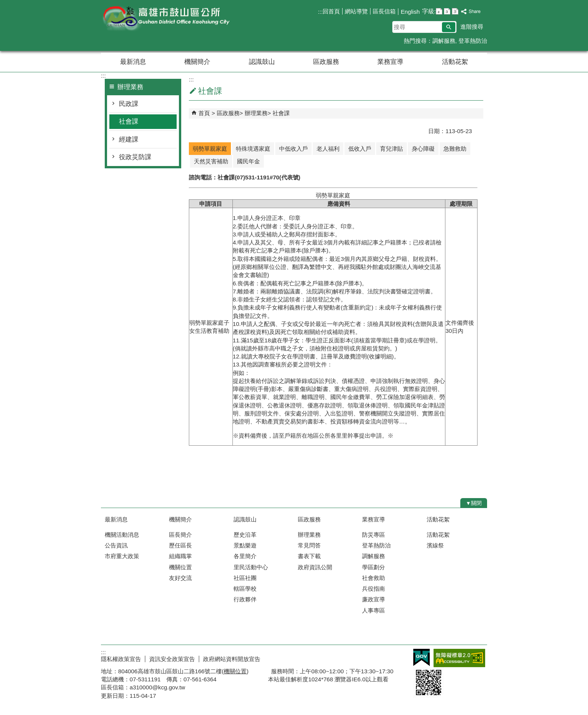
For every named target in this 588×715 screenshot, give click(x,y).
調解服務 (444, 41)
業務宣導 (390, 62)
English (410, 12)
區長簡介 (180, 535)
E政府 (422, 657)
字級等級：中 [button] (447, 11)
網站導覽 (356, 11)
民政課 (129, 104)
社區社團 (245, 578)
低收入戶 (360, 149)
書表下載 (309, 556)
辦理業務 (256, 113)
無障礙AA (459, 658)
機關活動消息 (122, 535)
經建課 (129, 139)
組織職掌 (180, 556)
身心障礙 (423, 149)
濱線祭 (435, 545)
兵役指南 (374, 589)
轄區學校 (245, 589)
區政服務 (326, 62)
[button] (449, 27)
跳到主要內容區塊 (4, 4)
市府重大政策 (122, 556)
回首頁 (331, 11)
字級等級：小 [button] (439, 11)
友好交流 (180, 578)
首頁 (204, 113)
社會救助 (374, 578)
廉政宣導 (374, 599)
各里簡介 (245, 556)
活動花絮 (455, 62)
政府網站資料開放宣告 (232, 659)
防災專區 (374, 535)
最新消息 (133, 62)
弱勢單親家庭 (210, 149)
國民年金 (249, 161)
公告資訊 (116, 545)
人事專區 (374, 610)
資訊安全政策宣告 (172, 659)
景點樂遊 (245, 545)
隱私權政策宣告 (121, 659)
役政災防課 (135, 157)
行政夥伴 (245, 599)
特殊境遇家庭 (253, 149)
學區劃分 (374, 567)
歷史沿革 (245, 535)
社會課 (129, 121)
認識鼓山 (262, 62)
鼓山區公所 (166, 19)
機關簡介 (197, 62)
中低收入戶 (293, 149)
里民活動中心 (251, 567)
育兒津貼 (391, 149)
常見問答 (309, 545)
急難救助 (455, 149)
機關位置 (180, 567)
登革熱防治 (473, 41)
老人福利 (328, 149)
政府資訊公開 (315, 567)
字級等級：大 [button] (455, 11)
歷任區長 (180, 545)
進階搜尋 (472, 27)
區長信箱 (384, 11)
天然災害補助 (211, 161)
